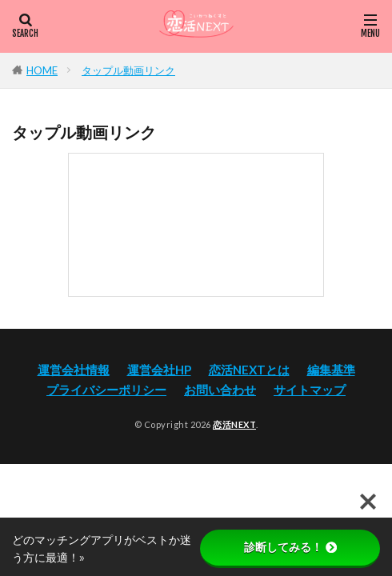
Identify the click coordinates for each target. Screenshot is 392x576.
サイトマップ (310, 390)
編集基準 (331, 370)
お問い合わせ (220, 390)
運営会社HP (159, 370)
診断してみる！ (290, 547)
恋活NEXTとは (249, 370)
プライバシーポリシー (106, 390)
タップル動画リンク (128, 70)
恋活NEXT (234, 424)
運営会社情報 (74, 370)
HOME (42, 70)
